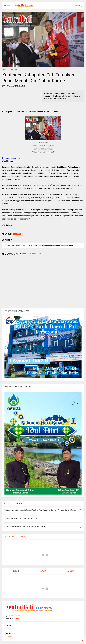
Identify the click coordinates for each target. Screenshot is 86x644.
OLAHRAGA (14, 70)
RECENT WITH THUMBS (15, 537)
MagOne (16, 618)
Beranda (8, 626)
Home (4, 70)
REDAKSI (10, 636)
